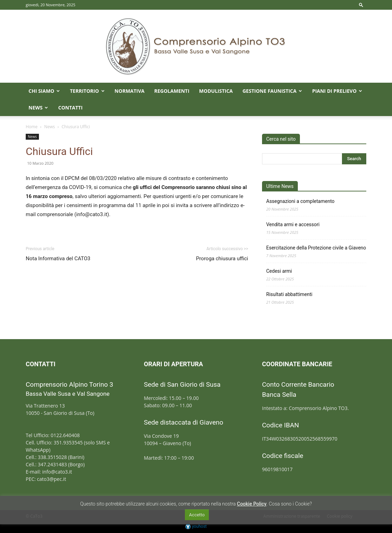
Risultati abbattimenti (289, 294)
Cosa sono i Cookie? (291, 504)
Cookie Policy (252, 504)
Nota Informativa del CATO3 (58, 259)
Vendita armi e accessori (293, 224)
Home (32, 127)
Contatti (70, 108)
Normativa (130, 91)
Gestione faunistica (272, 91)
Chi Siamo (44, 91)
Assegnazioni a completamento (300, 201)
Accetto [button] (197, 515)
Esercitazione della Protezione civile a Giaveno (316, 248)
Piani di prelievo (337, 91)
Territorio (87, 91)
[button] (361, 5)
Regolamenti (172, 91)
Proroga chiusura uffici (222, 259)
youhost (196, 526)
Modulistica (216, 91)
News (38, 108)
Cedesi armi (279, 271)
